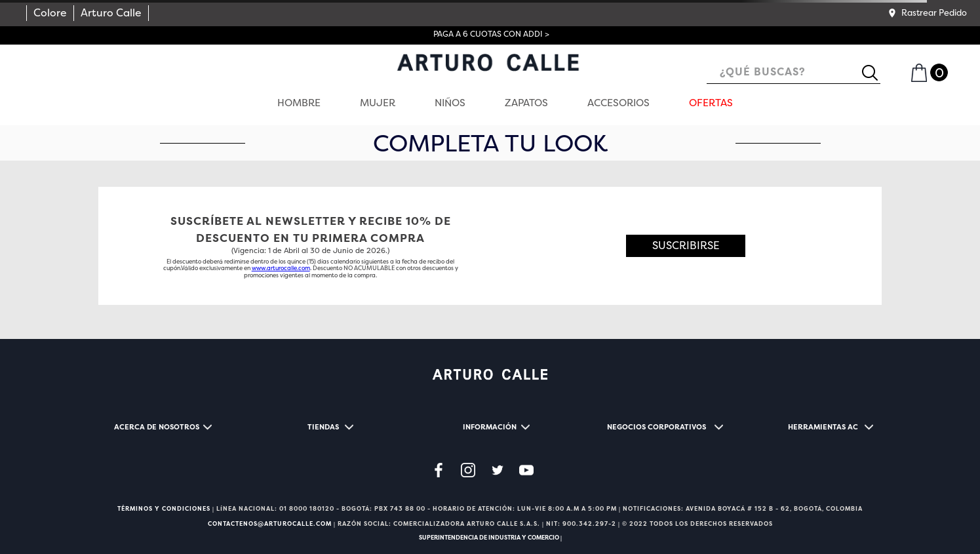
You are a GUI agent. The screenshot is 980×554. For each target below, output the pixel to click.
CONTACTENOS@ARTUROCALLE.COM (270, 524)
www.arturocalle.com (281, 268)
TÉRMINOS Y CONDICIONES (164, 509)
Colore (50, 13)
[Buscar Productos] (875, 73)
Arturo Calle (111, 13)
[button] (927, 13)
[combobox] (794, 73)
